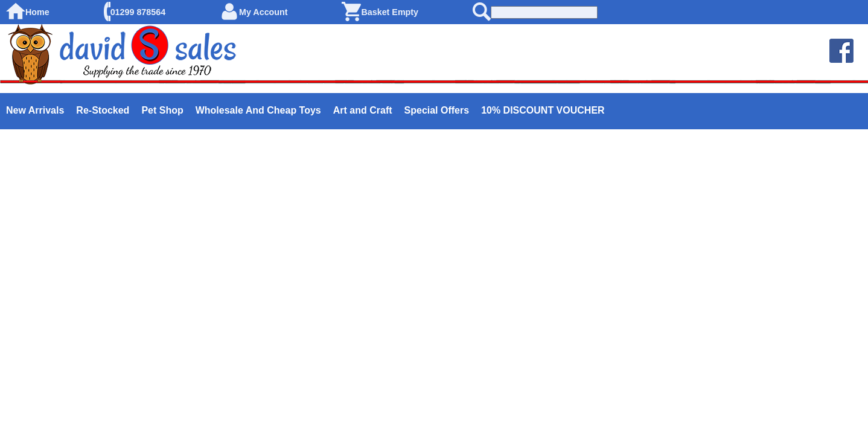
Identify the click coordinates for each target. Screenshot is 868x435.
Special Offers (437, 110)
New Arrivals (35, 110)
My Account (263, 12)
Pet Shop (162, 110)
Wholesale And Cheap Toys (258, 110)
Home (37, 12)
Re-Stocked (103, 110)
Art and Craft (363, 110)
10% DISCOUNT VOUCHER (543, 110)
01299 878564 (138, 12)
